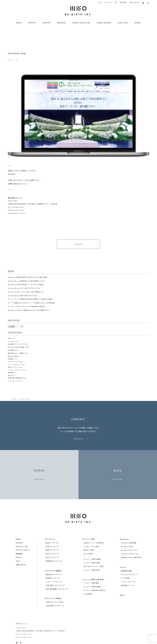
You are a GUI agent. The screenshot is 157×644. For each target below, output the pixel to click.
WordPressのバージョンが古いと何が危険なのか (26, 292)
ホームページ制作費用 (91, 583)
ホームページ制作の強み (92, 563)
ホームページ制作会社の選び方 (95, 591)
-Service (123, 567)
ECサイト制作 (88, 554)
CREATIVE (47, 23)
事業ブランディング (52, 550)
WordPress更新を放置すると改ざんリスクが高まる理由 (28, 278)
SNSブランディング (52, 558)
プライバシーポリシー (23, 550)
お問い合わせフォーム (17, 184)
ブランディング (13, 362)
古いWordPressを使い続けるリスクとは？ (23, 296)
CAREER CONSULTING (81, 23)
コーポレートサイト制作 (91, 547)
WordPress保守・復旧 (16, 347)
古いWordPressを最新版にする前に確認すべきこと (26, 281)
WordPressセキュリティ (129, 550)
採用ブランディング (14, 367)
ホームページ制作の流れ (92, 570)
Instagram (12, 341)
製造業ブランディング (53, 578)
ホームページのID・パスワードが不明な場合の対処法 (26, 307)
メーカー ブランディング (54, 582)
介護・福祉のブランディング (55, 586)
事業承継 (11, 373)
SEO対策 (11, 350)
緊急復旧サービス (127, 586)
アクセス (19, 558)
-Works (122, 595)
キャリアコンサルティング (129, 575)
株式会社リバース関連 (16, 354)
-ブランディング (49, 539)
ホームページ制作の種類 (92, 559)
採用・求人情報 (13, 357)
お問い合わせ (134, 3)
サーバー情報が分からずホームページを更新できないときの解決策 (31, 303)
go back (86, 244)
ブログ (100, 3)
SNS (10, 339)
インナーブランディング (15, 365)
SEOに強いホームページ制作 (94, 567)
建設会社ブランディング (54, 575)
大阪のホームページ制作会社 (94, 543)
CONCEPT (32, 23)
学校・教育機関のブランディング (57, 589)
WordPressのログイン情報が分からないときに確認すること (29, 310)
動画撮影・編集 (126, 571)
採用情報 (123, 3)
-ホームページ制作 (88, 539)
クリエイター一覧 (111, 3)
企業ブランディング (52, 547)
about (18, 539)
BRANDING (61, 23)
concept (19, 543)
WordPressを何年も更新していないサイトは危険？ (26, 285)
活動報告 (11, 359)
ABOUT (19, 23)
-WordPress (124, 539)
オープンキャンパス (14, 381)
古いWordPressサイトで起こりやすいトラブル (24, 288)
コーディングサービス (128, 582)
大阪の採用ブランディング (55, 606)
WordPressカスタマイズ (130, 554)
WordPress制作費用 (129, 543)
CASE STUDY (123, 23)
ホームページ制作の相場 (92, 587)
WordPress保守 (127, 547)
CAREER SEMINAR (104, 23)
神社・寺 (10, 375)
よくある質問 (88, 594)
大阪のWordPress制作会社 (131, 558)
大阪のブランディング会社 (55, 602)
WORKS (138, 23)
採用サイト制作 (89, 550)
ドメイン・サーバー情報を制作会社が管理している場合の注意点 (30, 299)
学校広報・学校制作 (15, 378)
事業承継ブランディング (54, 561)
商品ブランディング (52, 554)
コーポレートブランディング (16, 370)
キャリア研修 (125, 578)
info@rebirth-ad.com (16, 213)
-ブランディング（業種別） (53, 571)
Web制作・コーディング (16, 344)
